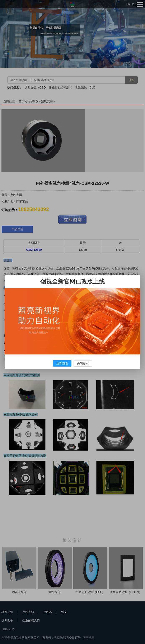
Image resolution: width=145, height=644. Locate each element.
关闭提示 (83, 363)
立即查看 (62, 363)
